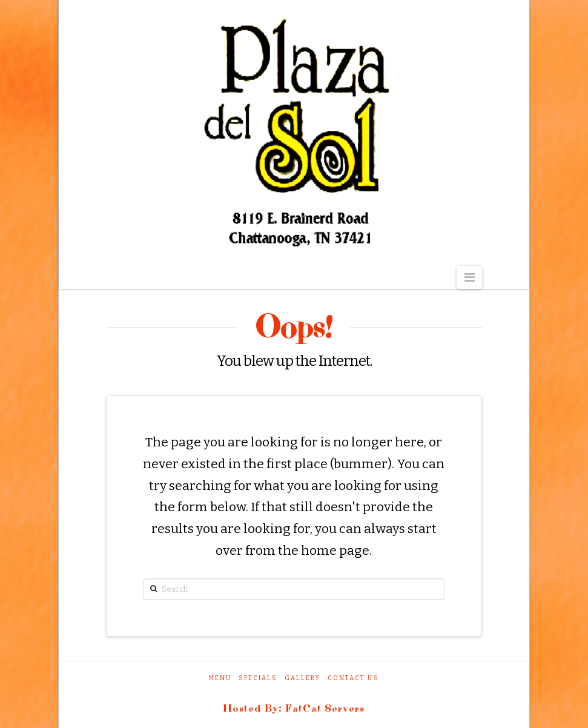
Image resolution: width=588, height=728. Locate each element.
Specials (258, 678)
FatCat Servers (325, 709)
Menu (220, 678)
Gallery (302, 678)
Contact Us (353, 678)
